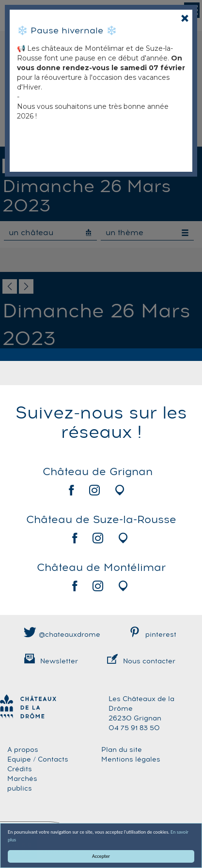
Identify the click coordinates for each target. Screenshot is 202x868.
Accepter (101, 856)
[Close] (185, 18)
